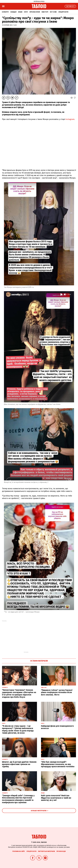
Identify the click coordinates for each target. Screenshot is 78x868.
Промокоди (61, 851)
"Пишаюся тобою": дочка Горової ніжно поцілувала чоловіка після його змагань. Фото (57, 692)
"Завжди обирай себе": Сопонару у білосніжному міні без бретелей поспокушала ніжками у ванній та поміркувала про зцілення (18, 799)
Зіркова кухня (35, 12)
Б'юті (26, 12)
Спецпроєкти (63, 12)
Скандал (13, 12)
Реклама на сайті (19, 851)
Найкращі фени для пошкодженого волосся (57, 727)
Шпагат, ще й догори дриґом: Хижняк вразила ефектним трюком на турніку (19, 764)
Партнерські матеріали (46, 851)
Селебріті (5, 12)
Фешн (20, 12)
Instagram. (70, 119)
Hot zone (53, 12)
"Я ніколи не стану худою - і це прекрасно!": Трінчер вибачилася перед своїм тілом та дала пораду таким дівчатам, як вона (18, 729)
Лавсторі (45, 12)
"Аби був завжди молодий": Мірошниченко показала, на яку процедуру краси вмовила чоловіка (58, 764)
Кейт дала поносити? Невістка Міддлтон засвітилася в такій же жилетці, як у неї (56, 798)
